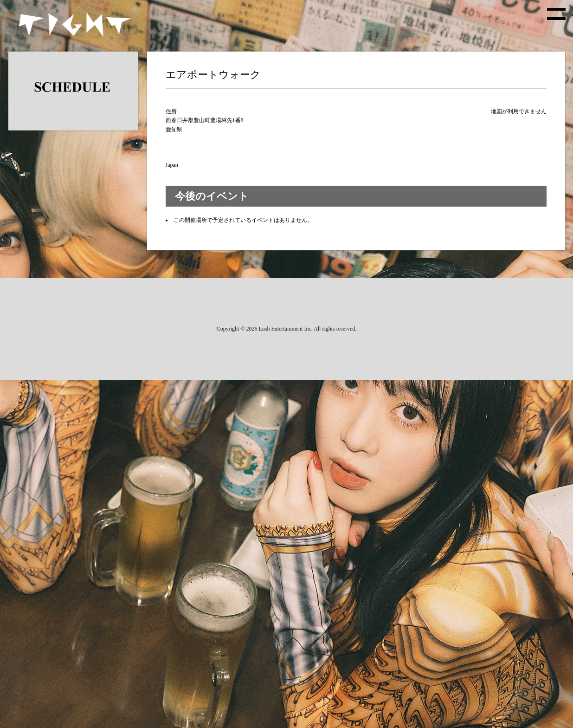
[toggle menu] (556, 14)
